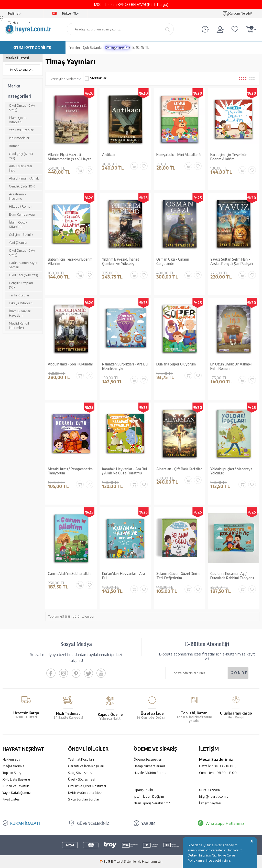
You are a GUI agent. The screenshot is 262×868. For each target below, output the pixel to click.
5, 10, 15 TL (141, 47)
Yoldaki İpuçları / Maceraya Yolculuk (231, 471)
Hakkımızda (11, 759)
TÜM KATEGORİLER (33, 48)
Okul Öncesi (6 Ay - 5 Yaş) (23, 108)
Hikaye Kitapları (21, 303)
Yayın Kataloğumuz (17, 793)
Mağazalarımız (13, 766)
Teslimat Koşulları (81, 759)
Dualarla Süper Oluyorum (176, 364)
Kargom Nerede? (240, 13)
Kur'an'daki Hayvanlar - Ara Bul (123, 576)
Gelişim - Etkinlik (21, 235)
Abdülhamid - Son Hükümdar (70, 364)
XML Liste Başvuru (16, 779)
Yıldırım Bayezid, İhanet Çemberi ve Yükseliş (121, 261)
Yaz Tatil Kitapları (22, 130)
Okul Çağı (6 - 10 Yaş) (21, 156)
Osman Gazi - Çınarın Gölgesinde (173, 261)
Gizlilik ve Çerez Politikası (87, 786)
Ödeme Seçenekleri (148, 759)
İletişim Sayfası (210, 803)
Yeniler (75, 47)
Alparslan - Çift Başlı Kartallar (179, 469)
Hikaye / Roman (21, 206)
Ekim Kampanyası (22, 214)
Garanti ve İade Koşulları (86, 766)
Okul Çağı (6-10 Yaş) (24, 275)
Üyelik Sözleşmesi (81, 779)
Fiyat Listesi (11, 799)
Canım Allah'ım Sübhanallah (69, 574)
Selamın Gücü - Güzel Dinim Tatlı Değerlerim (178, 576)
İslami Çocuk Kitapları (18, 120)
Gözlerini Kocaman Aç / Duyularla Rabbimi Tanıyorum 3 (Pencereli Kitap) (233, 576)
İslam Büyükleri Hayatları (20, 313)
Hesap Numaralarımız (150, 766)
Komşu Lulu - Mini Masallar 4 (179, 155)
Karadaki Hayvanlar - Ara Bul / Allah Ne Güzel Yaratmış (124, 471)
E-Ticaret (117, 861)
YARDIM (148, 823)
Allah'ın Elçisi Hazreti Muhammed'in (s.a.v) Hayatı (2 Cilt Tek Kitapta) (70, 157)
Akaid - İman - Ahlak (24, 178)
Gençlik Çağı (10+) (22, 186)
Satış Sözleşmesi (80, 773)
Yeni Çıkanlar (18, 242)
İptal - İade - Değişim (149, 796)
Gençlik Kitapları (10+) (21, 285)
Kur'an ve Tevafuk (16, 786)
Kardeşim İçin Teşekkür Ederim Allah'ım (228, 157)
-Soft (105, 861)
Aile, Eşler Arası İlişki (20, 168)
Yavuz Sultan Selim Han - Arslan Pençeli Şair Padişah (232, 261)
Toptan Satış (12, 773)
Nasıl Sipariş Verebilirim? (152, 803)
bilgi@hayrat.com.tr (214, 796)
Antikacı (109, 155)
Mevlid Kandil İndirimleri (19, 325)
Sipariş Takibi (143, 790)
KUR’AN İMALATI (25, 823)
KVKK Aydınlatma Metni (86, 793)
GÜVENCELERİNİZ (93, 823)
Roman (14, 146)
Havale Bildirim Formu (150, 773)
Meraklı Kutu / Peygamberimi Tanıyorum (71, 471)
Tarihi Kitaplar (19, 295)
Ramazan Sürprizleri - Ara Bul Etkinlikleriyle (125, 366)
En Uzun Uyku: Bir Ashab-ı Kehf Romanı (231, 366)
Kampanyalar (118, 47)
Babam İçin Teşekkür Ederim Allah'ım (70, 261)
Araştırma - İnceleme (17, 196)
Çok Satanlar (93, 47)
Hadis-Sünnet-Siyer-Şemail (24, 265)
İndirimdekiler (19, 138)
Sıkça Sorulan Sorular (84, 799)
